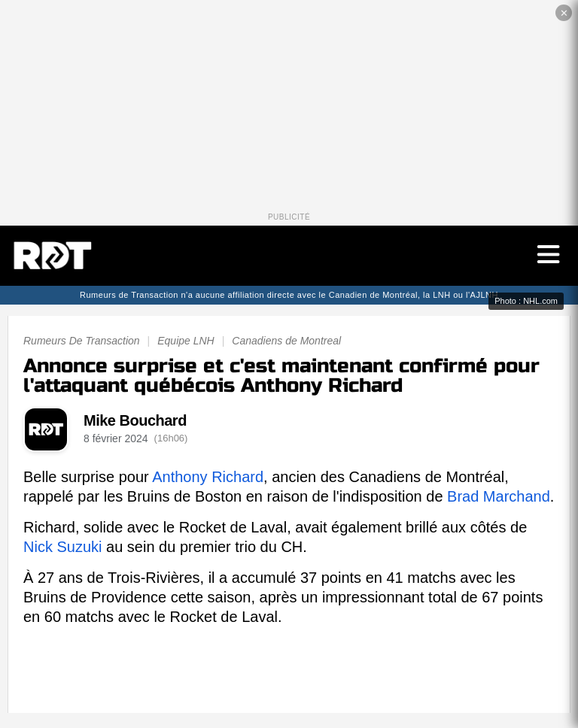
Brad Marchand (499, 496)
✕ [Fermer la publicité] (564, 13)
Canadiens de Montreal (286, 341)
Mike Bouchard (135, 420)
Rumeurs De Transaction (82, 341)
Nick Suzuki (62, 547)
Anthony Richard (208, 477)
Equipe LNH (186, 341)
